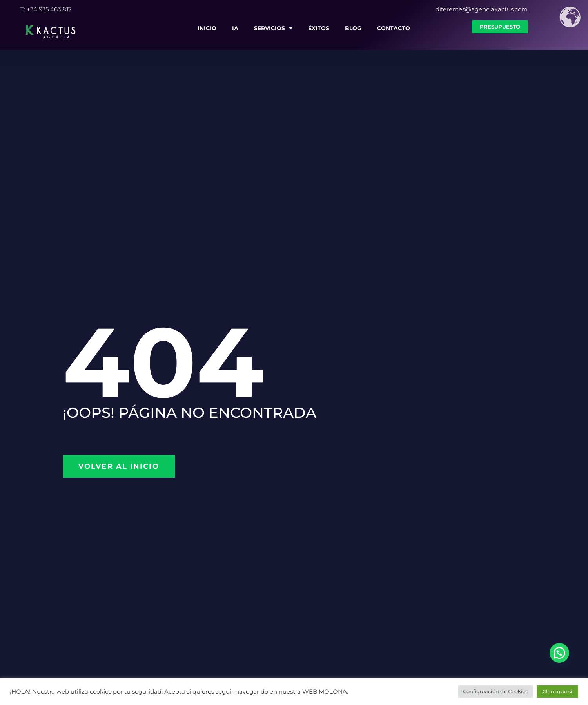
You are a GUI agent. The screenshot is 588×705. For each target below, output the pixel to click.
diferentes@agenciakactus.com (482, 9)
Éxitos (319, 28)
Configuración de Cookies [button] (495, 691)
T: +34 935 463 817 (46, 9)
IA (235, 28)
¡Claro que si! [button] (557, 691)
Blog (353, 28)
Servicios (273, 28)
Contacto (394, 28)
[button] (559, 653)
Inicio (207, 28)
